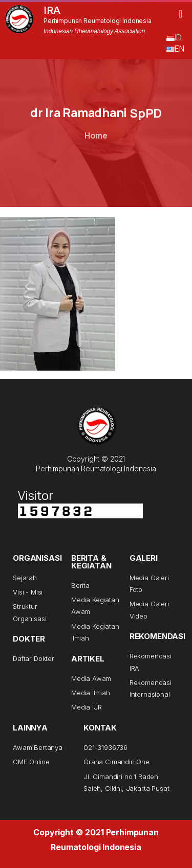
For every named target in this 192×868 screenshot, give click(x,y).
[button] (180, 14)
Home (96, 135)
